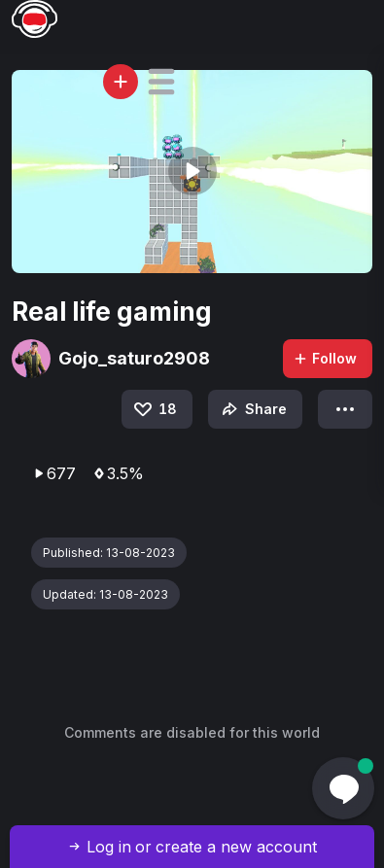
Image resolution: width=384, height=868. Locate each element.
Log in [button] (109, 847)
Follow (325, 358)
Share (252, 409)
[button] (161, 82)
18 (154, 409)
